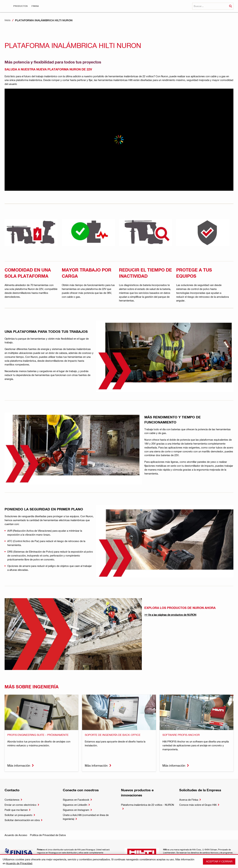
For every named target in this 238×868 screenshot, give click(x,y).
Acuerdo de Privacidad (19, 863)
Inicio (8, 20)
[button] (20, 6)
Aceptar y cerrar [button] (219, 861)
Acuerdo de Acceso (16, 835)
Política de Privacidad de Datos (48, 835)
